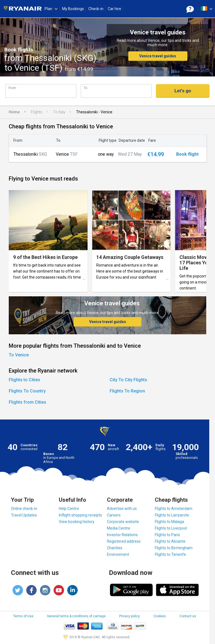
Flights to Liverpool (171, 528)
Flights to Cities (24, 380)
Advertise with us (122, 509)
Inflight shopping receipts (80, 515)
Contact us (188, 616)
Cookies (160, 616)
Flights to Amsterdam (174, 509)
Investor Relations (122, 535)
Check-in (96, 9)
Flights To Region (127, 391)
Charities (115, 548)
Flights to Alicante (170, 541)
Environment (118, 554)
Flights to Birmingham (174, 548)
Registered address (124, 541)
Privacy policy (130, 616)
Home (14, 112)
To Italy (59, 112)
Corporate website (123, 522)
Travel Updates (24, 515)
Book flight (187, 154)
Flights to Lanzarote (172, 515)
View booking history (77, 522)
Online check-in (24, 509)
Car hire (114, 9)
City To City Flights (128, 380)
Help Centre (69, 509)
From (12, 88)
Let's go (183, 91)
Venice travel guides (158, 56)
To (85, 88)
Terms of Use (23, 616)
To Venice (19, 355)
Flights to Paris (167, 535)
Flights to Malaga (169, 522)
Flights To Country (27, 391)
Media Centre (119, 528)
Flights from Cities (27, 402)
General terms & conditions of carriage (76, 616)
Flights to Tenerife (170, 554)
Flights (37, 112)
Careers (114, 515)
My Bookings (73, 9)
